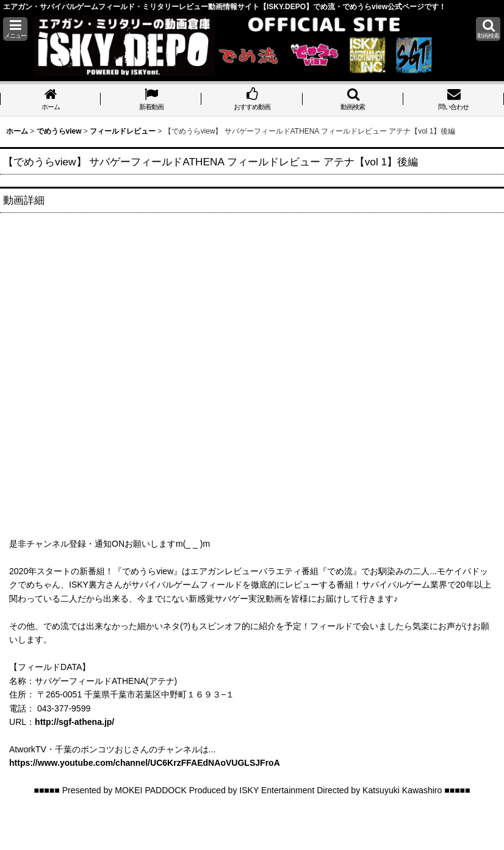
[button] (15, 29)
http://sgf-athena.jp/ (74, 722)
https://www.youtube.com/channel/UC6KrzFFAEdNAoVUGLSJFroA (145, 763)
